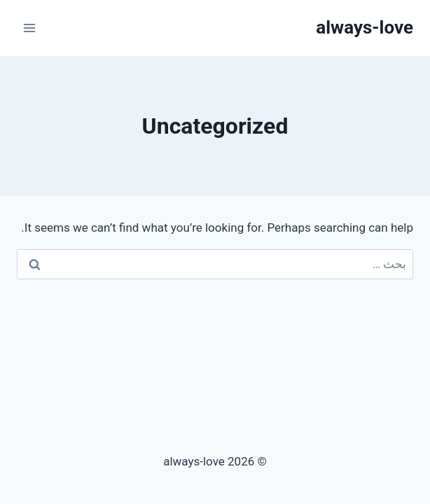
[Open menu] (30, 28)
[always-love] (365, 28)
